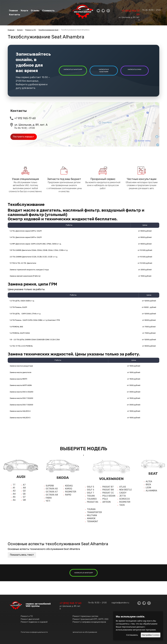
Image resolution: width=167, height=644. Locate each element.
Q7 (24, 497)
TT (14, 485)
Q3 (24, 491)
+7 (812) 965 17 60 (70, 603)
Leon (148, 488)
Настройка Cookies (151, 635)
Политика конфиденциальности (34, 632)
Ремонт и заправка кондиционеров (89, 622)
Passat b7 (108, 487)
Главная (13, 11)
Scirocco (125, 499)
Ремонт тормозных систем (85, 616)
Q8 (24, 500)
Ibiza (148, 484)
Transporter (94, 512)
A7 (24, 485)
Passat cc (108, 493)
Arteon (107, 502)
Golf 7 (90, 493)
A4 (14, 494)
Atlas (123, 487)
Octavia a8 (52, 495)
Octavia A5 (52, 489)
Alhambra (151, 491)
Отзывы (35, 11)
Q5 (24, 494)
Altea (149, 481)
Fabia (49, 498)
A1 (14, 488)
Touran (91, 509)
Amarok (91, 518)
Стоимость (48, 11)
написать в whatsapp (73, 69)
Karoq (69, 489)
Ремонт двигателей (30, 619)
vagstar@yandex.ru (120, 603)
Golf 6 (91, 490)
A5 (14, 497)
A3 (14, 491)
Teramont (93, 521)
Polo (105, 499)
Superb (50, 486)
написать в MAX (135, 69)
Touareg (92, 499)
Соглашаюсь (132, 635)
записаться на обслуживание (85, 632)
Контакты (15, 15)
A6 (14, 500)
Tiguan (91, 496)
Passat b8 (108, 490)
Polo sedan (109, 496)
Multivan (92, 515)
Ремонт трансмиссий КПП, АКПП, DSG (90, 619)
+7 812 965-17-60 (25, 118)
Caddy (123, 493)
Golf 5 (90, 487)
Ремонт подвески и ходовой (34, 622)
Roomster (71, 492)
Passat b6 (93, 502)
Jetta (123, 496)
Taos (122, 505)
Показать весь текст (22, 555)
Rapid (68, 495)
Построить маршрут (24, 137)
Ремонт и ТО (27, 616)
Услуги (24, 11)
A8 (24, 488)
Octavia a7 (52, 492)
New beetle (126, 490)
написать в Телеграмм (104, 71)
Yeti (48, 501)
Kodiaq (69, 486)
